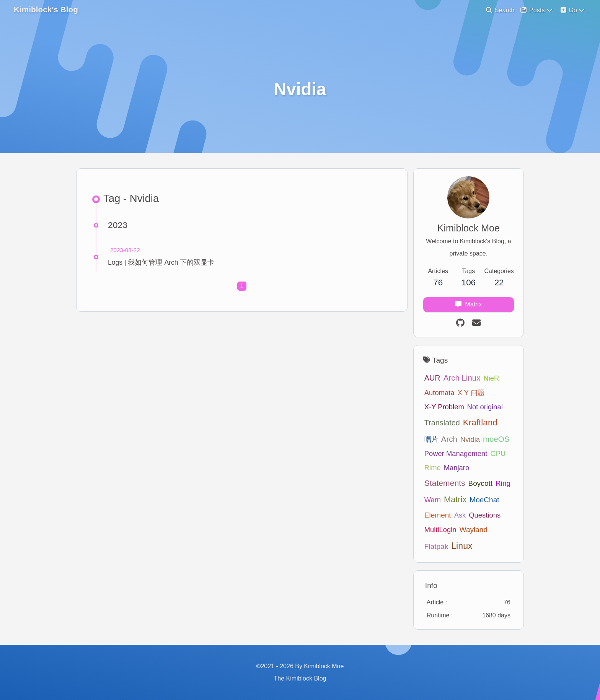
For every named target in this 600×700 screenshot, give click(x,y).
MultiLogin (440, 530)
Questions (485, 515)
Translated (442, 423)
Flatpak (436, 546)
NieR (491, 378)
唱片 (431, 439)
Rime (433, 468)
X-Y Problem (444, 407)
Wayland (474, 530)
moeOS (496, 439)
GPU (498, 453)
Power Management (456, 453)
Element (438, 515)
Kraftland (480, 422)
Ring (503, 483)
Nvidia (470, 439)
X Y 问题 (471, 393)
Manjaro (457, 468)
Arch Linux (462, 378)
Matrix (455, 499)
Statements (445, 483)
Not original (485, 407)
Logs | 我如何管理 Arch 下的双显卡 (161, 262)
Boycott (480, 483)
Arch (449, 439)
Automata (439, 393)
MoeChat (484, 500)
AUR (432, 378)
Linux (462, 546)
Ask (460, 515)
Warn (433, 500)
